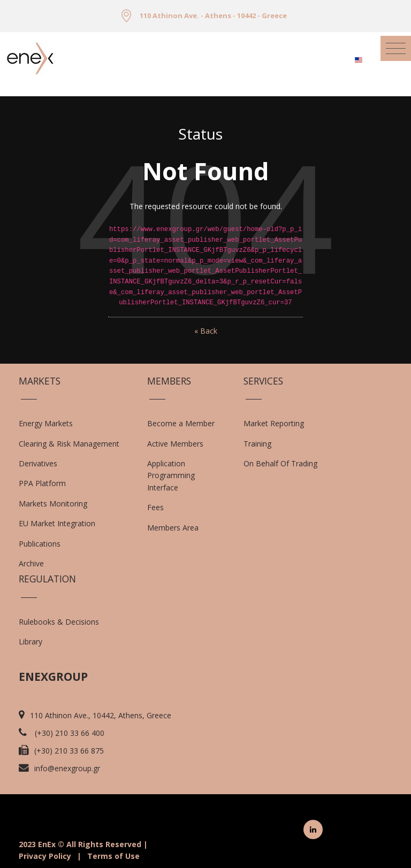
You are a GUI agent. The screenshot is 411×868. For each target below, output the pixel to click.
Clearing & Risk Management (69, 444)
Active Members (175, 444)
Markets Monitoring (53, 504)
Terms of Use (113, 856)
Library (31, 642)
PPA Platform (42, 483)
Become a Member (181, 423)
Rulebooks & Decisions (59, 622)
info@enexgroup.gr (67, 768)
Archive (31, 563)
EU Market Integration (57, 523)
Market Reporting (274, 423)
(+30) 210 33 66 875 (69, 751)
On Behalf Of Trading (280, 463)
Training (257, 444)
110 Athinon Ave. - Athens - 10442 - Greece (213, 16)
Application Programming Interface (176, 475)
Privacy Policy (45, 856)
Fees (155, 507)
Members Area (173, 528)
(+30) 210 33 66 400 (70, 733)
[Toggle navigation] (396, 48)
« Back (206, 331)
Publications (40, 544)
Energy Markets (46, 423)
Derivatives (38, 463)
